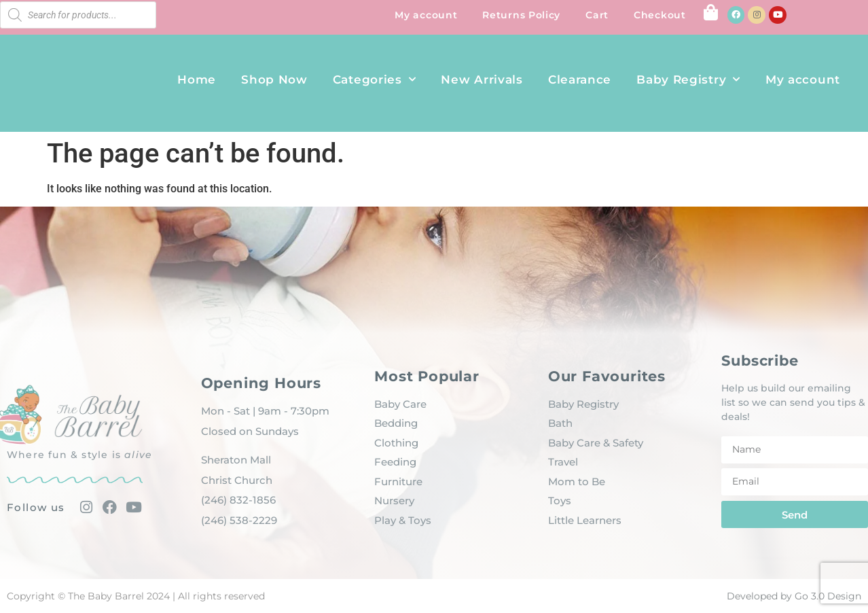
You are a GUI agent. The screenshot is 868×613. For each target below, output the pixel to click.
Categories (375, 80)
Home (197, 80)
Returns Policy (521, 15)
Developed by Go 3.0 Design (794, 596)
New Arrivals (482, 80)
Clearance (580, 80)
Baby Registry (688, 80)
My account (426, 15)
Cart (597, 15)
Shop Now (274, 80)
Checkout (660, 15)
